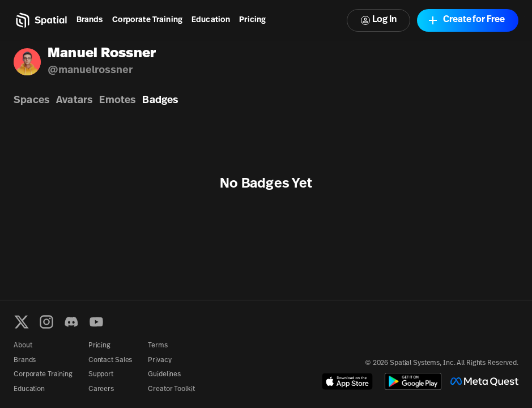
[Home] (41, 20)
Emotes (117, 101)
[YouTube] (96, 322)
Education (211, 20)
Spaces (31, 101)
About (23, 346)
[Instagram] (46, 322)
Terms (158, 346)
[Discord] (71, 322)
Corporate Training (148, 20)
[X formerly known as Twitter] (22, 322)
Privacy (159, 360)
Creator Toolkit (171, 389)
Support (101, 375)
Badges (160, 101)
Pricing (252, 20)
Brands (90, 20)
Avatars (74, 101)
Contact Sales (110, 360)
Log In (378, 20)
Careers (101, 389)
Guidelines (164, 375)
